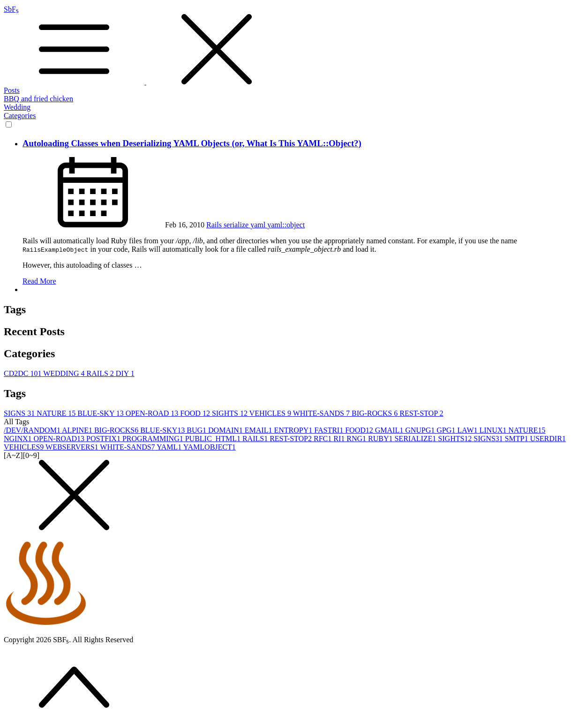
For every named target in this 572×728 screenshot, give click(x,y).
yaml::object (286, 225)
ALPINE (78, 430)
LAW (468, 430)
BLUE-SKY (102, 413)
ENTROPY (294, 430)
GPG (447, 430)
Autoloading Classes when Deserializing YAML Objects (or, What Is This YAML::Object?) (192, 143)
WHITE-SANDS (322, 413)
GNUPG (421, 430)
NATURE (57, 413)
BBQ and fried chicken (38, 99)
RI (340, 439)
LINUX (494, 430)
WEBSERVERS (73, 447)
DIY (125, 373)
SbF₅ (286, 46)
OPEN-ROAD (153, 413)
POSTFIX (104, 439)
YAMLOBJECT (210, 447)
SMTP (518, 439)
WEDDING (65, 373)
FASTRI (330, 430)
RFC (324, 439)
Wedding (17, 107)
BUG (197, 430)
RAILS (101, 373)
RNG (357, 439)
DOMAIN (226, 430)
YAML (170, 447)
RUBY (381, 439)
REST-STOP (421, 413)
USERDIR (548, 439)
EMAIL (260, 430)
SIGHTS (231, 413)
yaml (259, 225)
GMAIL (390, 430)
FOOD (196, 413)
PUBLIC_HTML (214, 439)
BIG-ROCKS (376, 413)
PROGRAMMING (154, 439)
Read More (39, 281)
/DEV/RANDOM (33, 430)
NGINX (19, 439)
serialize (237, 225)
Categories (20, 116)
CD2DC (23, 373)
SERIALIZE (416, 439)
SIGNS (20, 413)
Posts (12, 90)
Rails (215, 225)
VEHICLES (271, 413)
